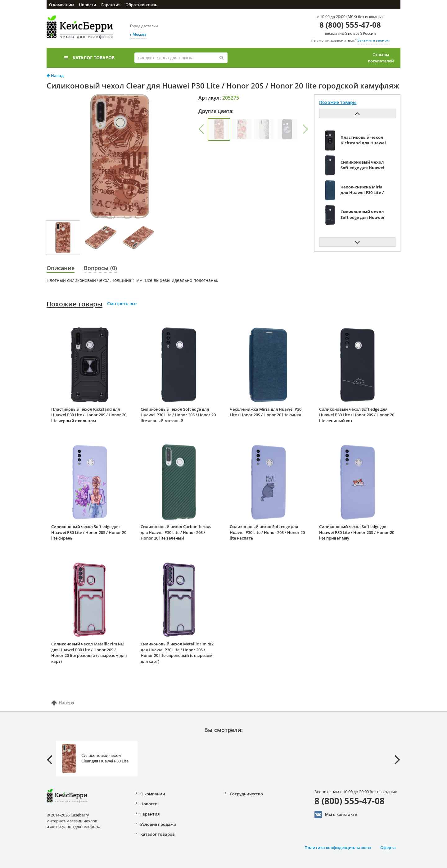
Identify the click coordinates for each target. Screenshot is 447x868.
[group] (219, 129)
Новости (88, 5)
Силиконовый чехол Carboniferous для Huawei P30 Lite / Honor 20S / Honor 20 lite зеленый (176, 532)
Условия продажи (158, 824)
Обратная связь (141, 5)
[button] (201, 129)
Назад (55, 75)
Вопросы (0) (100, 268)
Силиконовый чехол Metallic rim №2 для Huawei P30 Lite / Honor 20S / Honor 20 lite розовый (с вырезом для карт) (89, 653)
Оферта (388, 848)
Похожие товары (74, 304)
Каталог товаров (89, 58)
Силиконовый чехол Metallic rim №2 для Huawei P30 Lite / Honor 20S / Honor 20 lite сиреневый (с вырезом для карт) (177, 653)
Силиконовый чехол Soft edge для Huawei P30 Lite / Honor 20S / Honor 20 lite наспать (267, 532)
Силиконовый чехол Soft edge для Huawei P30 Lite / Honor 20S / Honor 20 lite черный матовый (178, 415)
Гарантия (111, 5)
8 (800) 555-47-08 (350, 25)
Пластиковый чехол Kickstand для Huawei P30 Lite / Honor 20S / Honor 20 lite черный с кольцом (89, 415)
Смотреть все (122, 303)
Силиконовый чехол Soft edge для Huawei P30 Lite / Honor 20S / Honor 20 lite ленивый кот (357, 415)
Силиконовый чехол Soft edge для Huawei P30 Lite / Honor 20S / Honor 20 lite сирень (89, 532)
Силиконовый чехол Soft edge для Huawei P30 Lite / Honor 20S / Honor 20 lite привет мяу (357, 532)
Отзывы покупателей (381, 58)
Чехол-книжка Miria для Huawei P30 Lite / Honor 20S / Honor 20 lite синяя (266, 412)
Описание (61, 268)
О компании (61, 5)
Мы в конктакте (336, 815)
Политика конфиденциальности (338, 848)
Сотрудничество (246, 794)
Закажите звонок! (373, 40)
